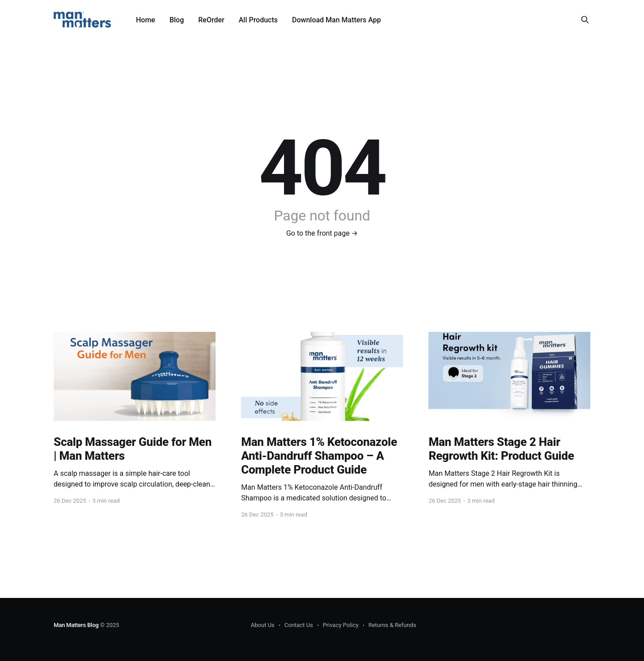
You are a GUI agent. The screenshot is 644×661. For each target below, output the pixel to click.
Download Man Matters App (337, 20)
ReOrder (211, 20)
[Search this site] (585, 20)
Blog (177, 20)
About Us (263, 625)
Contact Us (299, 625)
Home (146, 20)
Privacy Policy (341, 625)
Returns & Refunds (392, 625)
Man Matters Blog (76, 625)
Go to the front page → (322, 233)
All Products (258, 20)
